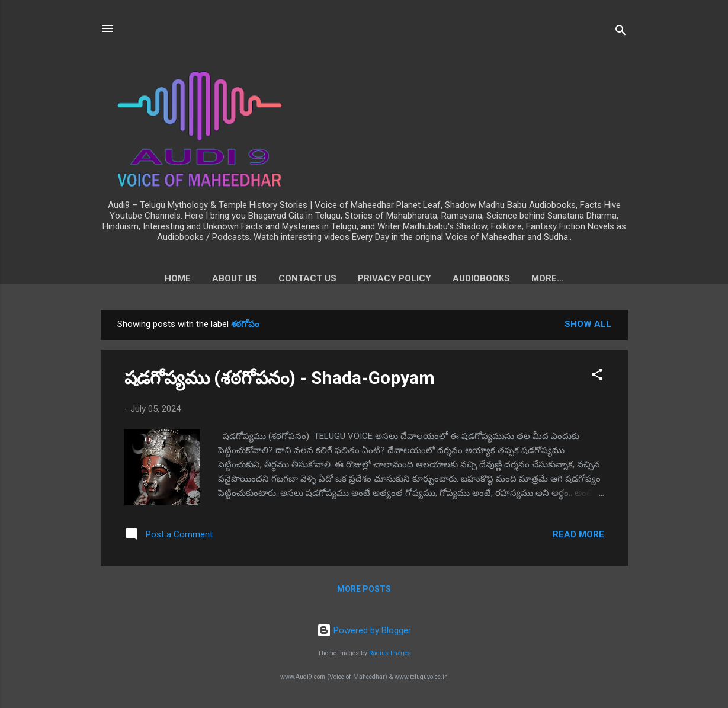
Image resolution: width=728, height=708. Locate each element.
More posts (364, 591)
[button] (597, 379)
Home (144, 278)
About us (201, 278)
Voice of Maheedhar (547, 278)
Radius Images (390, 654)
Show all (588, 326)
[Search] (621, 32)
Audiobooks (448, 278)
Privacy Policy (361, 278)
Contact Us (274, 278)
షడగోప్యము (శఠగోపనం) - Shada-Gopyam (280, 380)
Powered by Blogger (364, 630)
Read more (578, 537)
